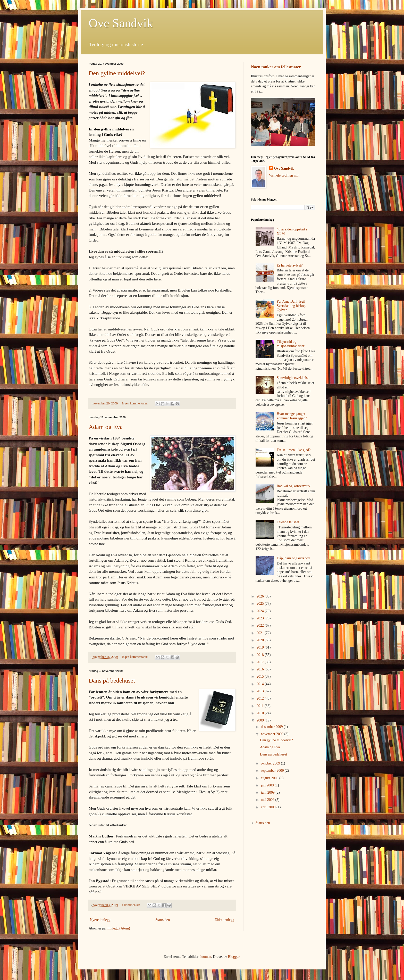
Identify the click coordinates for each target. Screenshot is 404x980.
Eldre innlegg (224, 920)
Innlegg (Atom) (119, 928)
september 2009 (273, 771)
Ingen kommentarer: (136, 403)
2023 (261, 618)
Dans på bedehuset (112, 680)
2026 (261, 596)
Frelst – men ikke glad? (294, 450)
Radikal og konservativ (293, 486)
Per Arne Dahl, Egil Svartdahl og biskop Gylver (291, 306)
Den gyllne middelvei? (117, 73)
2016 (261, 669)
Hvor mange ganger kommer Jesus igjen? (292, 416)
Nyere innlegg (100, 920)
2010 (261, 713)
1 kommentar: (131, 905)
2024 (261, 611)
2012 (261, 698)
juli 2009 (268, 785)
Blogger (234, 957)
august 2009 (270, 778)
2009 (261, 720)
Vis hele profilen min (284, 175)
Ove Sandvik (121, 23)
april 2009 (269, 807)
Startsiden (163, 920)
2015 (261, 676)
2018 (261, 655)
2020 (261, 640)
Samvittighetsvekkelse (293, 378)
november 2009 (272, 734)
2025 (261, 604)
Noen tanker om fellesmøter (276, 67)
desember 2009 (272, 727)
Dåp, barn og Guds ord (293, 558)
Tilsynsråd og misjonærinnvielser (291, 344)
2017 (261, 662)
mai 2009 (268, 800)
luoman (206, 957)
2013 (261, 691)
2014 (261, 684)
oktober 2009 (271, 763)
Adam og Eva (106, 427)
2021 (261, 633)
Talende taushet (288, 522)
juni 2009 (268, 792)
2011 (261, 706)
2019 (261, 647)
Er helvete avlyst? (290, 265)
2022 (261, 625)
